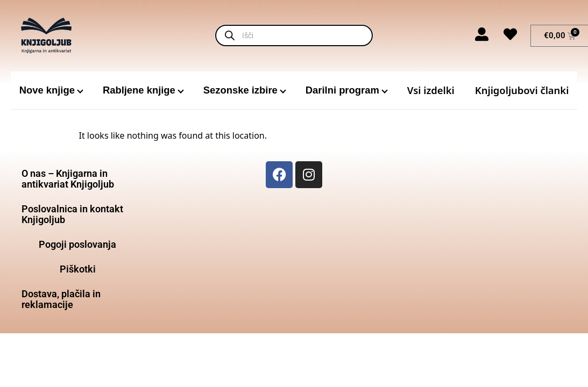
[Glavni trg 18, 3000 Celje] (511, 242)
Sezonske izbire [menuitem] (240, 90)
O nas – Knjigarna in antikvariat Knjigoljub (68, 179)
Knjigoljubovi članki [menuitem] (522, 90)
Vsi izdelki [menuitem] (431, 90)
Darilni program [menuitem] (342, 90)
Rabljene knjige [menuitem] (139, 90)
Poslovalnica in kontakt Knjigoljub (72, 214)
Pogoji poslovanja (77, 244)
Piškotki (78, 269)
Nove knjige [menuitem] (47, 90)
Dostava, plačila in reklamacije (61, 299)
